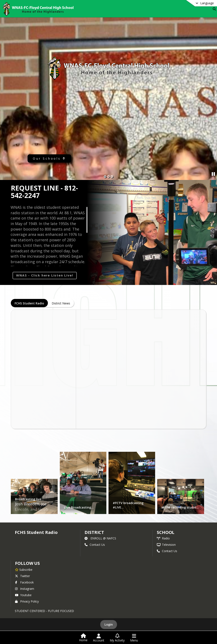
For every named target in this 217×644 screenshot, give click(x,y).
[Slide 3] (112, 177)
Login (109, 624)
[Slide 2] (108, 177)
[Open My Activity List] (117, 638)
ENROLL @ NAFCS (100, 538)
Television (166, 545)
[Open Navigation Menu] (134, 638)
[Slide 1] (105, 177)
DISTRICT (94, 532)
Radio (163, 538)
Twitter (22, 576)
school (166, 532)
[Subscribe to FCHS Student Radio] (24, 569)
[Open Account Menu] (99, 638)
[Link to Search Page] (214, 9)
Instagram (25, 589)
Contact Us (95, 545)
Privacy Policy (27, 601)
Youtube (23, 595)
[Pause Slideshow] (213, 174)
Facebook (24, 582)
